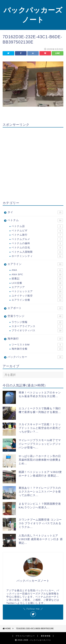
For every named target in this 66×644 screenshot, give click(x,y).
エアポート (35, 308)
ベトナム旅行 (37, 235)
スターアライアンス (37, 326)
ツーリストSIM (37, 345)
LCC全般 (37, 283)
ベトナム (35, 220)
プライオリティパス (37, 331)
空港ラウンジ (35, 316)
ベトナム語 (37, 226)
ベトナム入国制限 (37, 252)
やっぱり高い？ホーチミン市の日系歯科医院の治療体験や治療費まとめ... (40, 460)
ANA (37, 270)
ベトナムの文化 (37, 248)
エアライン (35, 264)
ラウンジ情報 (37, 322)
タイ (35, 212)
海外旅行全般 (37, 349)
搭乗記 (37, 279)
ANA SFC (37, 275)
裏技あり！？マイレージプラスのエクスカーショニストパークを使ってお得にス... (40, 491)
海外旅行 (35, 339)
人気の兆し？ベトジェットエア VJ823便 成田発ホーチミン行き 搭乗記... (41, 539)
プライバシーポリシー (25, 636)
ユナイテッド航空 (37, 296)
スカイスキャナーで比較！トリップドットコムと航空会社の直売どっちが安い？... (40, 428)
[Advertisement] (33, 163)
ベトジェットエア (37, 291)
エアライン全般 (37, 300)
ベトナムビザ (37, 231)
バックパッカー (35, 357)
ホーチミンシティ (37, 256)
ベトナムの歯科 (37, 243)
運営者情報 (46, 636)
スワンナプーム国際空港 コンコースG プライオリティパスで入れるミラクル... (40, 523)
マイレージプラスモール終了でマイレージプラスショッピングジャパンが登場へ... (40, 444)
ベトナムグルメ (37, 239)
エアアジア (37, 287)
